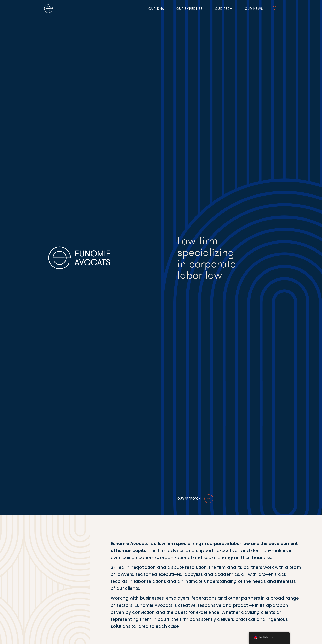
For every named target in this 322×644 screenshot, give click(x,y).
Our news (254, 9)
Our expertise (190, 9)
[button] (275, 9)
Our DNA (156, 9)
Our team (224, 9)
